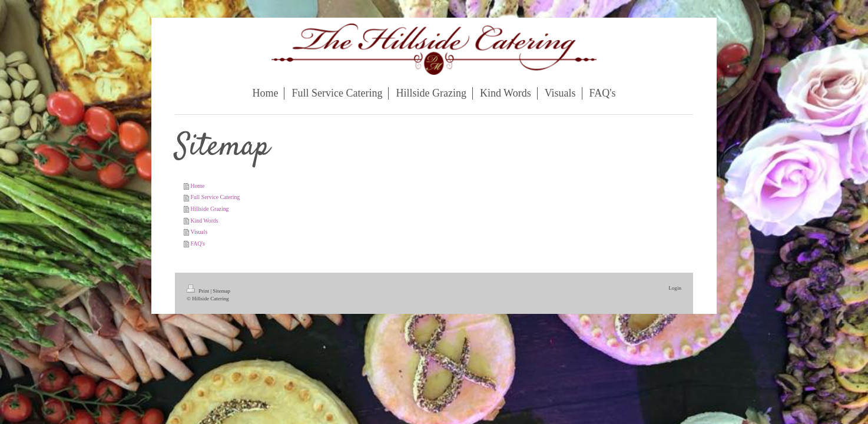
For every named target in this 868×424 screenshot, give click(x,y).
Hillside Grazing (209, 209)
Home (197, 186)
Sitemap (221, 291)
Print (198, 291)
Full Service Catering (215, 197)
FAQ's (197, 244)
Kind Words (204, 221)
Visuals (199, 232)
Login (675, 288)
